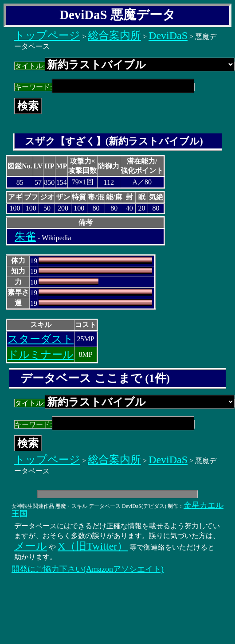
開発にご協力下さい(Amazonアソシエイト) (88, 569)
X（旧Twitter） (93, 546)
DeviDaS (168, 35)
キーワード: (104, 87)
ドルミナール (41, 355)
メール (31, 546)
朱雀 (25, 237)
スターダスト (41, 339)
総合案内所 (114, 35)
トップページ (47, 35)
